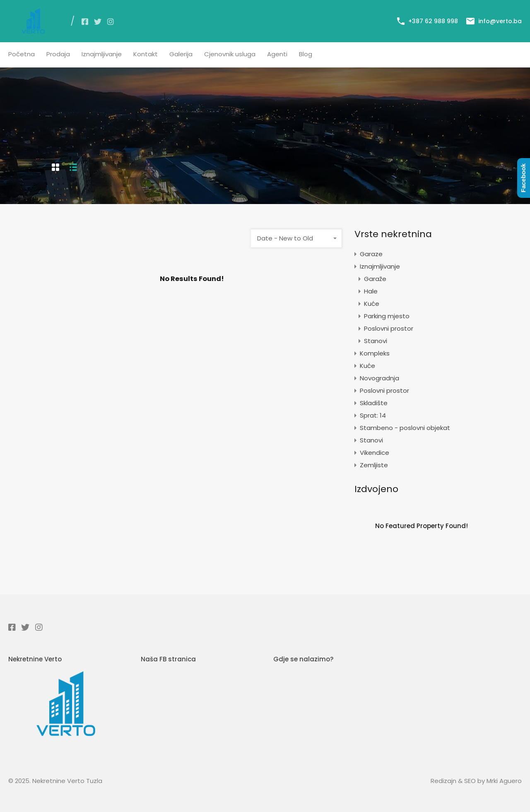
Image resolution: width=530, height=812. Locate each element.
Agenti (277, 54)
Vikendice (375, 453)
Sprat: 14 (373, 415)
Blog (306, 54)
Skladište (374, 403)
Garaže (375, 279)
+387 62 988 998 (433, 21)
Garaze (371, 254)
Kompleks (375, 353)
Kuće (372, 304)
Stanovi (376, 341)
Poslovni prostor (389, 328)
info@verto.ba (500, 21)
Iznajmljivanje (102, 54)
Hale (371, 291)
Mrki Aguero (504, 781)
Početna (22, 54)
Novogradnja (379, 378)
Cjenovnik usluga (230, 54)
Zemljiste (374, 465)
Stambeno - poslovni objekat (405, 428)
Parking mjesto (387, 316)
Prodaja (58, 54)
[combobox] (296, 238)
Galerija (181, 54)
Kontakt (146, 54)
